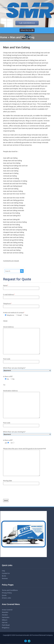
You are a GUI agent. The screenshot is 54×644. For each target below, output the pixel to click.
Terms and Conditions (10, 590)
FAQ (3, 571)
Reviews (5, 578)
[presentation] (19, 493)
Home (4, 37)
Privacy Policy (7, 593)
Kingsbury (6, 628)
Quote (4, 595)
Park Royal (6, 625)
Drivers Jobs (6, 598)
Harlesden (6, 617)
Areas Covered (7, 610)
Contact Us (6, 573)
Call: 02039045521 (27, 23)
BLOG (4, 576)
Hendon (5, 615)
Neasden (5, 612)
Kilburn (5, 620)
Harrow (5, 623)
